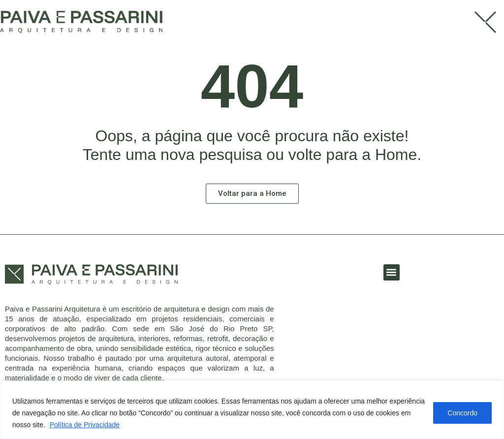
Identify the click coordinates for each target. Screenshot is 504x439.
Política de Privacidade (85, 425)
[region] (252, 410)
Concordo (462, 413)
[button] (392, 272)
